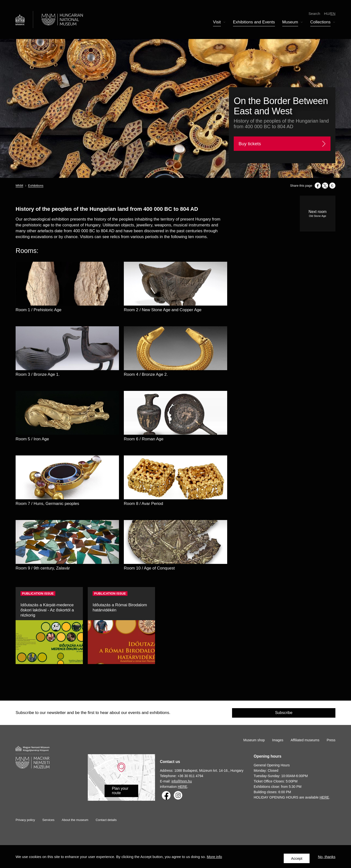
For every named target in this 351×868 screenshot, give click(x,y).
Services (48, 820)
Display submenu (224, 24)
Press (331, 740)
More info (214, 858)
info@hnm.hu (181, 781)
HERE (182, 787)
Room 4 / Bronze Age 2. (146, 374)
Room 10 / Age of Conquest (149, 568)
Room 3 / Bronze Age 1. (38, 374)
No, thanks (327, 858)
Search (314, 14)
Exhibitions (36, 186)
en (333, 14)
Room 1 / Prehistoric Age (39, 310)
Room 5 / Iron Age (32, 439)
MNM (19, 186)
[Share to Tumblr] (332, 186)
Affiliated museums (305, 740)
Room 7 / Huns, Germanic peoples (47, 504)
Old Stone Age (317, 216)
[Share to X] (325, 186)
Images (278, 740)
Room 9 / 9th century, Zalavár (43, 568)
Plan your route (120, 791)
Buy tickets (250, 144)
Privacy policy (25, 820)
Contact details (106, 820)
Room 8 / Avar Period (143, 504)
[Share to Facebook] (318, 186)
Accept (297, 858)
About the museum (75, 820)
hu (327, 14)
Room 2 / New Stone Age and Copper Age (163, 310)
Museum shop (254, 740)
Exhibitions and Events (254, 23)
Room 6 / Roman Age (144, 439)
